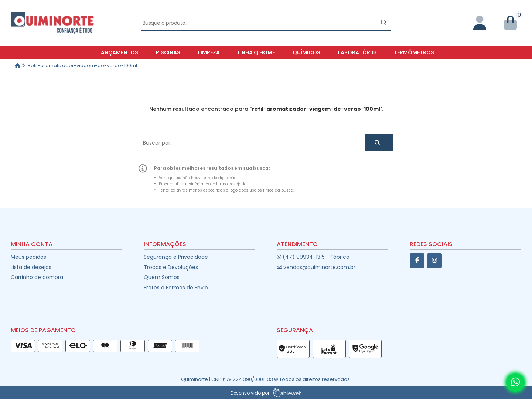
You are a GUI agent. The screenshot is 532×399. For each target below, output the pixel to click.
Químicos (306, 52)
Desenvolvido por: (266, 393)
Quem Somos (162, 277)
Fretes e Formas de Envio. (176, 288)
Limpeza (209, 52)
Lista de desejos (31, 267)
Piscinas (168, 52)
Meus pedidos (28, 257)
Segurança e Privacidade (176, 257)
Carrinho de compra (37, 277)
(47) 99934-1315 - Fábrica (313, 257)
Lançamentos (118, 52)
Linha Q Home (256, 52)
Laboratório (357, 52)
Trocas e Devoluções (171, 267)
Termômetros (414, 52)
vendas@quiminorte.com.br (316, 267)
